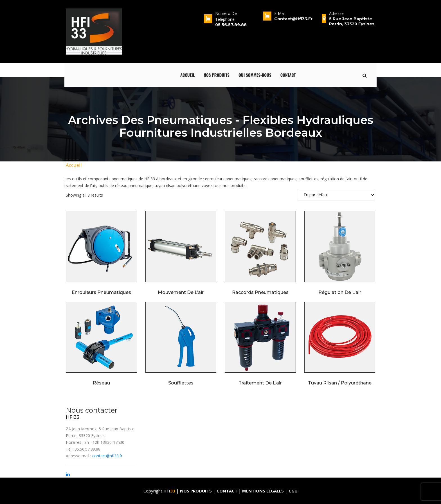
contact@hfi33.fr (107, 456)
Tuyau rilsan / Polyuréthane (340, 383)
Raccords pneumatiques (260, 292)
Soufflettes (181, 383)
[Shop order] (336, 195)
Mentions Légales (263, 491)
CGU (293, 491)
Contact (288, 75)
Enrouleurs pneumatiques (101, 292)
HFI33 (73, 417)
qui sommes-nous (255, 75)
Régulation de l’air (340, 292)
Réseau (101, 383)
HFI (170, 491)
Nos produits (217, 75)
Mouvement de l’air (181, 292)
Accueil (188, 75)
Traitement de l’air (260, 383)
